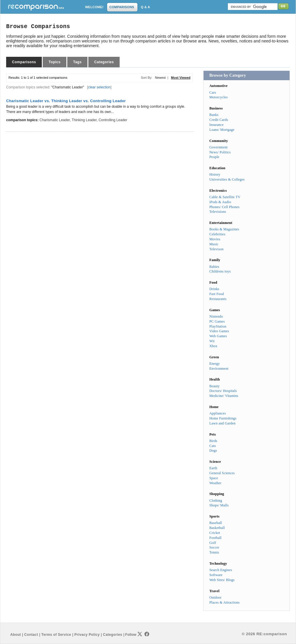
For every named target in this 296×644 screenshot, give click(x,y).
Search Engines (221, 570)
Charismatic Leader (55, 120)
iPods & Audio (220, 202)
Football (216, 538)
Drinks (214, 289)
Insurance (217, 125)
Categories (104, 62)
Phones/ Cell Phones (224, 207)
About (16, 635)
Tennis (214, 552)
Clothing (216, 501)
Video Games (219, 331)
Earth (213, 468)
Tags (77, 62)
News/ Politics (220, 152)
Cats (213, 446)
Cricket (215, 533)
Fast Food (217, 294)
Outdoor (216, 597)
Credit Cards (219, 120)
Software (216, 575)
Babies (214, 267)
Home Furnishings (223, 418)
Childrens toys (220, 271)
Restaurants (218, 299)
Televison (217, 249)
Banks (214, 115)
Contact (31, 635)
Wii (212, 341)
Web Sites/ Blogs (222, 580)
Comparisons (24, 62)
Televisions (218, 212)
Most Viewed (181, 78)
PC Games (217, 321)
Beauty (215, 386)
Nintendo (216, 316)
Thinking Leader (84, 120)
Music (214, 244)
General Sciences (222, 473)
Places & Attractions (224, 602)
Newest (160, 78)
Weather (215, 483)
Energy (215, 364)
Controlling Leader (113, 120)
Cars (213, 93)
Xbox (214, 346)
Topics (55, 62)
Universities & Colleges (227, 179)
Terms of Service (56, 635)
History (215, 174)
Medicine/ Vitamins (224, 396)
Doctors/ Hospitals (223, 391)
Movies (215, 239)
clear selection (99, 87)
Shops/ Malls (219, 505)
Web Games (218, 336)
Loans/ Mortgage (222, 130)
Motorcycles (219, 97)
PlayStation (218, 326)
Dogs (213, 451)
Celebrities (217, 234)
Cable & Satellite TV (225, 197)
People (214, 157)
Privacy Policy (87, 635)
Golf (213, 543)
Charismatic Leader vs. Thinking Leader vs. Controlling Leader (66, 101)
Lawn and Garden (223, 423)
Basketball (217, 528)
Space (214, 478)
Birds (213, 441)
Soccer (214, 547)
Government (218, 147)
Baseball (216, 523)
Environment (219, 369)
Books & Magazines (224, 229)
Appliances (218, 413)
